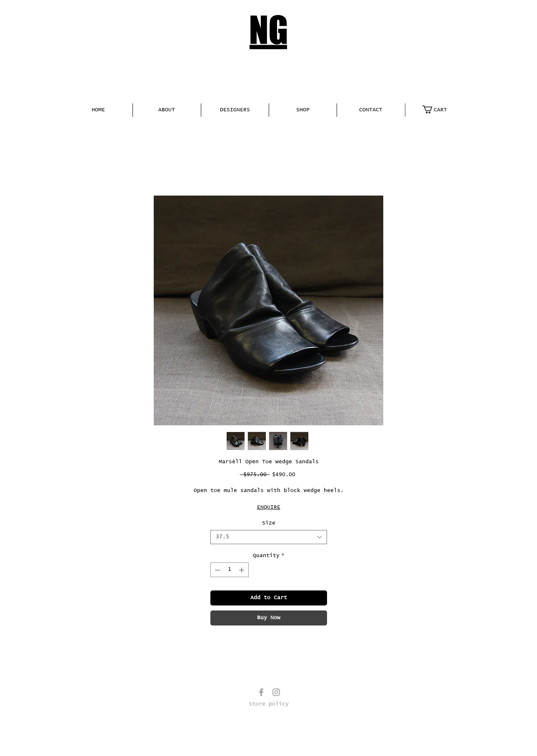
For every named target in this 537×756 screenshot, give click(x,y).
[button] (167, 110)
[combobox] (269, 537)
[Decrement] (217, 570)
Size (269, 523)
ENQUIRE (269, 507)
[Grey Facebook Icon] (261, 692)
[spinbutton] (229, 570)
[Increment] (242, 570)
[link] (439, 109)
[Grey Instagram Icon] (276, 692)
